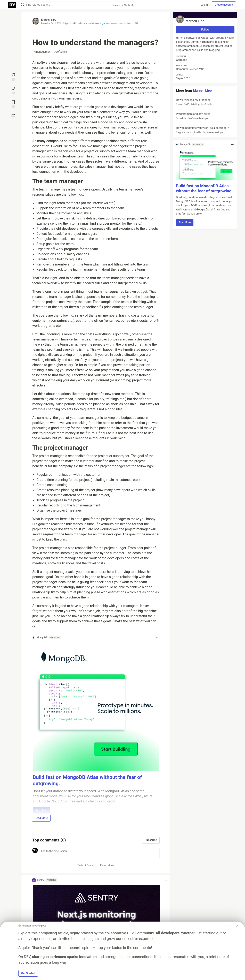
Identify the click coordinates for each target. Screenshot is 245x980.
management (43, 52)
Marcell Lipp (49, 20)
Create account (224, 5)
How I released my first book (205, 102)
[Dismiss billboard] (237, 926)
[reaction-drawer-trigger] (13, 77)
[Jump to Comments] (13, 90)
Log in (204, 5)
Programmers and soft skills (205, 116)
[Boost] (13, 116)
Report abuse (107, 865)
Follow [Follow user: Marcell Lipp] (205, 30)
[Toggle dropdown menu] (157, 638)
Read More (41, 818)
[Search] (23, 5)
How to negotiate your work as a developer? (205, 130)
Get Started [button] (28, 973)
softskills (60, 52)
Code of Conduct (87, 865)
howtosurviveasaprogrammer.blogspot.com (103, 23)
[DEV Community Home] (12, 5)
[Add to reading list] (13, 104)
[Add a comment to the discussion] (99, 853)
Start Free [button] (185, 222)
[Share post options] (13, 128)
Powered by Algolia (122, 5)
